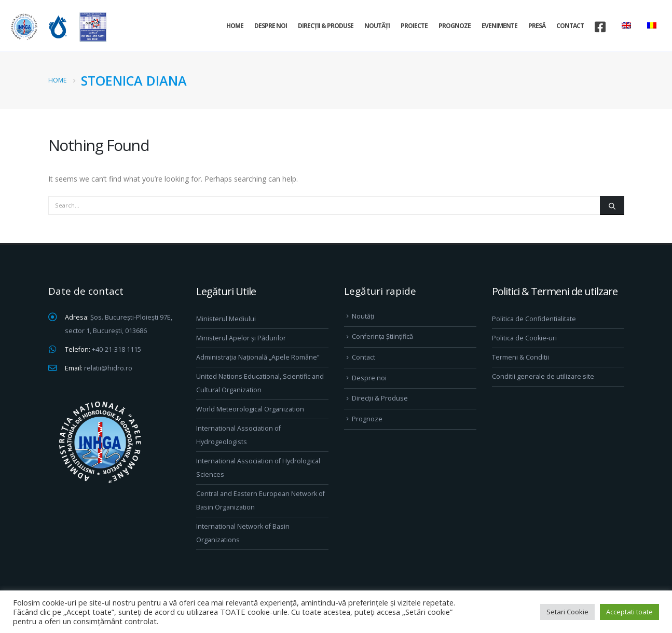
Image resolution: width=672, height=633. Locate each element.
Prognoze (455, 26)
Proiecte (414, 26)
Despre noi (271, 26)
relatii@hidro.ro (108, 368)
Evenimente (499, 26)
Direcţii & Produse (326, 26)
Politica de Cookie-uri (524, 338)
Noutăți (377, 26)
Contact (570, 26)
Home (235, 26)
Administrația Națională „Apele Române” (258, 357)
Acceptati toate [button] (629, 612)
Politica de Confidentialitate (534, 319)
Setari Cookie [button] (567, 612)
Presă (537, 26)
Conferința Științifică (382, 336)
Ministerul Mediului (226, 319)
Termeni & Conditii (520, 357)
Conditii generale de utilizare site (543, 376)
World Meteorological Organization (250, 409)
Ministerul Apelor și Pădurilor (241, 338)
